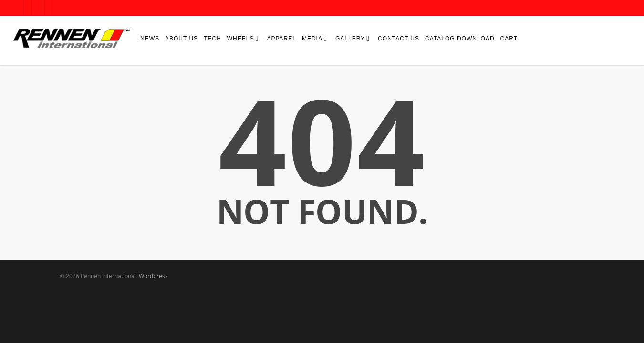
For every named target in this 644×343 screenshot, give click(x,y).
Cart (509, 39)
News (150, 39)
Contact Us (399, 39)
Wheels (243, 38)
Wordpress (153, 276)
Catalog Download (460, 39)
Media (314, 38)
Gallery (352, 38)
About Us (182, 39)
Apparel (281, 39)
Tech (213, 39)
